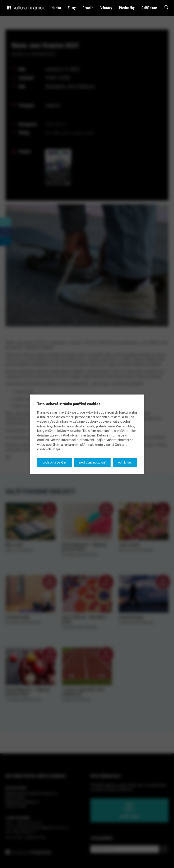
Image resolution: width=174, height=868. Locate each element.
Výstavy (106, 8)
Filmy (72, 8)
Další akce (149, 8)
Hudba (56, 8)
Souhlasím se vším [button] (54, 462)
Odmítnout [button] (125, 462)
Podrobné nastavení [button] (92, 462)
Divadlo (88, 8)
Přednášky (127, 8)
